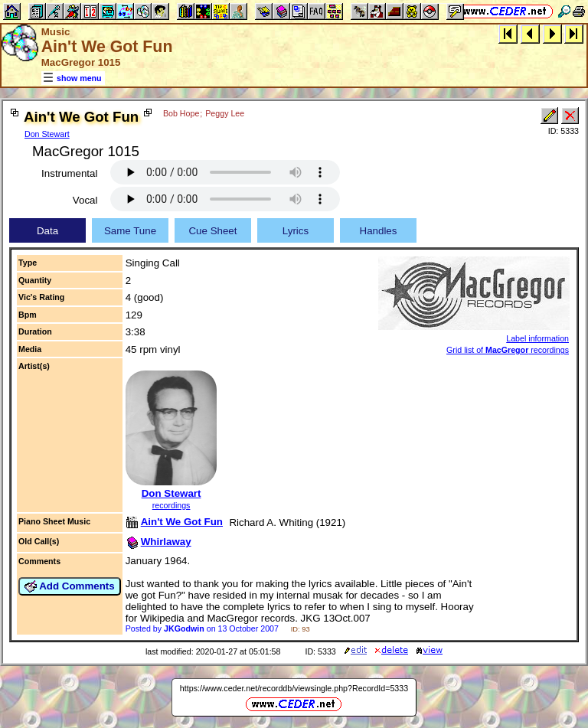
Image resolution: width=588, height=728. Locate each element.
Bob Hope (181, 113)
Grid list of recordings (508, 350)
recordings (171, 505)
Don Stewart (47, 134)
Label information (537, 338)
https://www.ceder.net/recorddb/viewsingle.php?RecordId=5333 (294, 688)
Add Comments (70, 586)
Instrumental (69, 173)
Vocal (85, 200)
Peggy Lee (225, 113)
